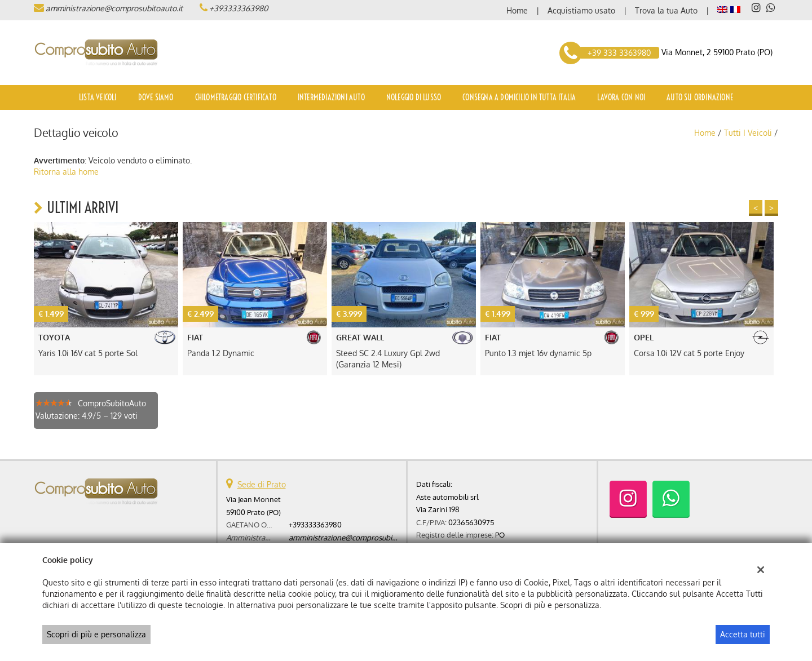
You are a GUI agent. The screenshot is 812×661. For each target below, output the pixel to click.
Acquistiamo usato (581, 10)
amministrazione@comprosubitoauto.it (114, 8)
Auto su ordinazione (700, 97)
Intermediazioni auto (331, 97)
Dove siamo (156, 97)
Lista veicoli (98, 97)
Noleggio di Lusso (414, 97)
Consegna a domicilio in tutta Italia (519, 97)
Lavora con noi (621, 97)
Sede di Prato (262, 484)
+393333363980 (239, 8)
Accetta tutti (743, 634)
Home (517, 10)
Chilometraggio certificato (236, 97)
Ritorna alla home (66, 172)
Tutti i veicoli (748, 133)
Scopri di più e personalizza (96, 634)
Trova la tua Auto (666, 10)
